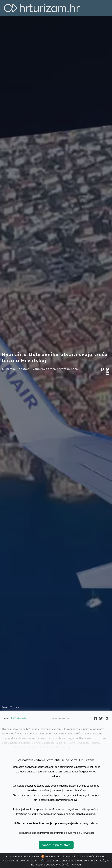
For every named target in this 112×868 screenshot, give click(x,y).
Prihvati (76, 865)
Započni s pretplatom (56, 845)
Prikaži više (63, 865)
